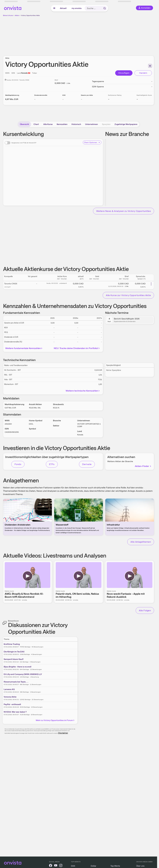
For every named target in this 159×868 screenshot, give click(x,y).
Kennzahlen (62, 124)
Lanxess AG (9, 689)
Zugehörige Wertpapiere (126, 124)
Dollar (93, 866)
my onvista (77, 8)
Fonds (18, 464)
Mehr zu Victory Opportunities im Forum (55, 720)
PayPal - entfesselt (12, 704)
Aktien (17, 15)
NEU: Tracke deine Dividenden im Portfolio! (77, 348)
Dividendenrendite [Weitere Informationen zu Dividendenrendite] (41, 95)
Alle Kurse (48, 124)
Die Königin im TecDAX (14, 652)
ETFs (52, 464)
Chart (36, 124)
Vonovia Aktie (10, 697)
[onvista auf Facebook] (51, 866)
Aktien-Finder (143, 466)
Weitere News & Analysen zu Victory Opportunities (124, 211)
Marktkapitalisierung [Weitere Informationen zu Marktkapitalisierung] (12, 95)
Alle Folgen (145, 610)
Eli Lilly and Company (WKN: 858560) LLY (23, 674)
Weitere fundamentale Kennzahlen (24, 348)
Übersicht (24, 124)
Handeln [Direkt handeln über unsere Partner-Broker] (143, 73)
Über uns (140, 866)
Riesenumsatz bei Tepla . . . (16, 682)
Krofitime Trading (12, 644)
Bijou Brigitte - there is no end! (18, 667)
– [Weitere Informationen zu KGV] (63, 99)
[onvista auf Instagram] (61, 866)
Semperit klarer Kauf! (14, 659)
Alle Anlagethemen (141, 542)
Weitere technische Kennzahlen (83, 391)
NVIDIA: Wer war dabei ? (15, 712)
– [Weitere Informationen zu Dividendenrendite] (35, 99)
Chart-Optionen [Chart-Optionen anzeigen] (92, 142)
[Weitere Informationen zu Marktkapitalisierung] (12, 99)
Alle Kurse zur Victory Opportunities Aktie (128, 295)
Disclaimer (63, 733)
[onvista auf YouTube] (56, 866)
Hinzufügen (124, 73)
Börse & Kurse (8, 15)
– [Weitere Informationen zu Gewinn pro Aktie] (81, 99)
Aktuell (63, 8)
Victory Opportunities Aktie (30, 15)
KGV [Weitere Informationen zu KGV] (64, 95)
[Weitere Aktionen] (151, 284)
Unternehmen (91, 124)
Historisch (76, 124)
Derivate (87, 464)
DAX (73, 866)
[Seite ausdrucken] (150, 66)
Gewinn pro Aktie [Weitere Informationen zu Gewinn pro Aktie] (87, 95)
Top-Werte (115, 866)
